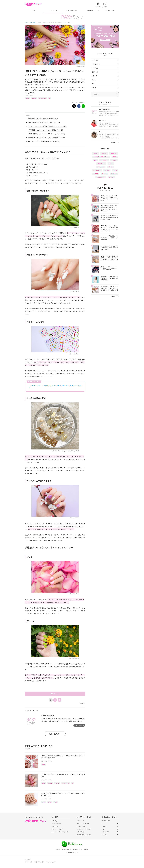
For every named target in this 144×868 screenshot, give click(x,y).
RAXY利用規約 (81, 832)
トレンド (57, 783)
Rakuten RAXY (33, 4)
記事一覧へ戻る (55, 734)
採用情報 (86, 849)
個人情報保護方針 (67, 849)
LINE (103, 829)
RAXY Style (53, 10)
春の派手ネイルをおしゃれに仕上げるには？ (43, 119)
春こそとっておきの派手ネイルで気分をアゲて (43, 141)
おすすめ (34, 98)
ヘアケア (95, 76)
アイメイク (95, 68)
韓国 (95, 160)
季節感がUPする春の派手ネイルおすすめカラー (44, 122)
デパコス (96, 174)
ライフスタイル (101, 177)
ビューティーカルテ (57, 829)
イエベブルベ (97, 170)
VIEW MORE (115, 142)
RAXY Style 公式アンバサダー (101, 157)
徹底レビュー (101, 164)
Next (82, 703)
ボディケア (95, 72)
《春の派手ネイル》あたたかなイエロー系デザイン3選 (46, 137)
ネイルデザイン (43, 98)
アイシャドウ (104, 160)
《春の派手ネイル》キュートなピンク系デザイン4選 (45, 130)
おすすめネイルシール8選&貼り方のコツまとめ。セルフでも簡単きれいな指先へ (55, 387)
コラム (94, 84)
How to (27, 98)
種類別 (56, 802)
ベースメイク (96, 64)
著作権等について (78, 849)
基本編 (50, 802)
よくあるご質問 (110, 10)
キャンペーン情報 (72, 10)
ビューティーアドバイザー (59, 832)
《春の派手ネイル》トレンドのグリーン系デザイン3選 (46, 134)
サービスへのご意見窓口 (83, 829)
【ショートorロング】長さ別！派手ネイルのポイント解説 (47, 126)
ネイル (31, 96)
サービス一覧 (28, 862)
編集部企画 (114, 153)
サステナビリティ (51, 862)
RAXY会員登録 (106, 821)
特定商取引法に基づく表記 (84, 835)
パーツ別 (107, 170)
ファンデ (105, 174)
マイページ (55, 826)
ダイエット (114, 174)
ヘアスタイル (101, 167)
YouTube (104, 835)
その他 (94, 88)
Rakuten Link (105, 832)
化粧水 (115, 170)
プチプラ (111, 167)
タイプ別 (111, 177)
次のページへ (55, 694)
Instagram (105, 826)
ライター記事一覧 (79, 725)
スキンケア (95, 60)
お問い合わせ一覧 (39, 862)
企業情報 (58, 849)
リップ (111, 164)
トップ (34, 10)
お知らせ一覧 (80, 821)
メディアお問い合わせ (83, 824)
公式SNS (90, 10)
